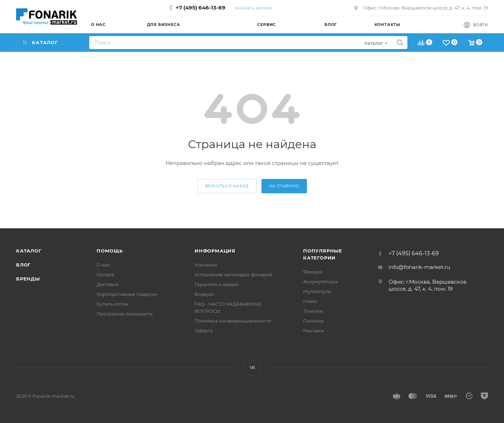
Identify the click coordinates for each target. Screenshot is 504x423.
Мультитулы (317, 291)
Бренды (28, 279)
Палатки (313, 321)
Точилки (313, 311)
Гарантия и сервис (217, 284)
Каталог (29, 251)
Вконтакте (252, 367)
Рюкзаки (314, 331)
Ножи (310, 301)
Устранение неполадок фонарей (233, 275)
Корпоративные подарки (127, 294)
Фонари (313, 272)
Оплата (105, 275)
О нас (103, 265)
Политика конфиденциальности (233, 321)
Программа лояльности (125, 314)
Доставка (108, 284)
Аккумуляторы (320, 282)
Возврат (204, 294)
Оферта (204, 331)
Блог (23, 265)
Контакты (206, 265)
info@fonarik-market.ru (419, 267)
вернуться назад (227, 186)
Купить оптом (113, 304)
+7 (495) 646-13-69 (201, 8)
